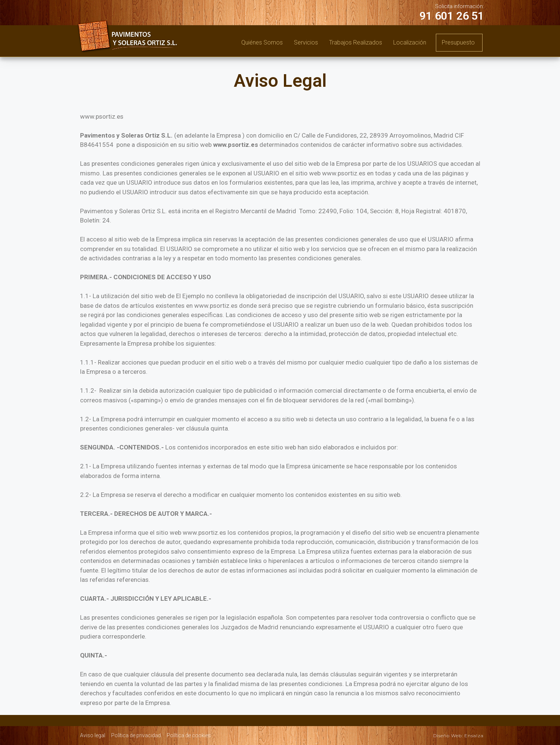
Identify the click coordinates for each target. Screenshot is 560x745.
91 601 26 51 (452, 16)
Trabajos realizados (356, 42)
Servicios (306, 42)
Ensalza (474, 736)
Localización (410, 42)
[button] (459, 43)
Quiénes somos (262, 42)
